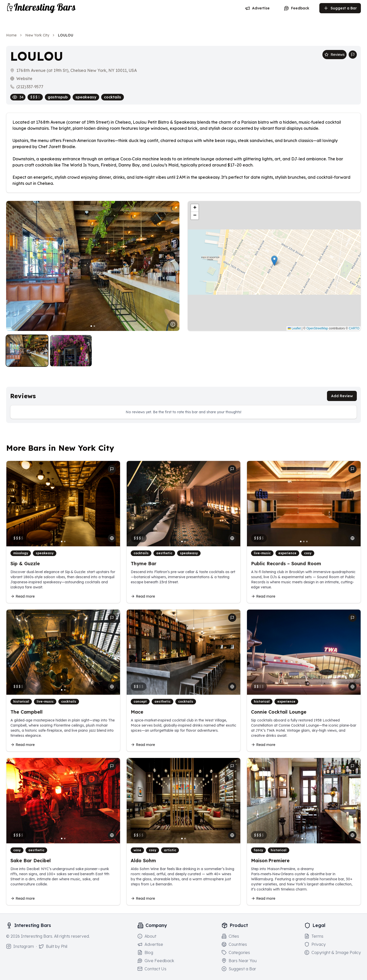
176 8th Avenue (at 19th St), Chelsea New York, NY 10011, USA (77, 70)
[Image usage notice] (173, 324)
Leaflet (294, 328)
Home (11, 35)
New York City (37, 35)
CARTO (354, 328)
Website (24, 79)
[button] (274, 261)
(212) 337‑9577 (30, 87)
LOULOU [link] (65, 35)
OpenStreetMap (317, 328)
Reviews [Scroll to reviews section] (335, 55)
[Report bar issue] (353, 55)
